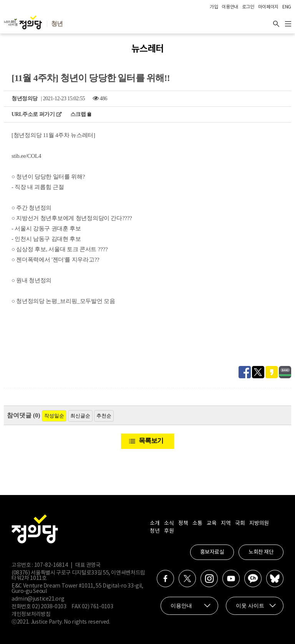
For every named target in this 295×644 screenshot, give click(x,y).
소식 (169, 523)
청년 (155, 531)
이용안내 (230, 7)
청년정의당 (25, 99)
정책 (183, 523)
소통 (197, 523)
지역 (226, 523)
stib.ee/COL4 (26, 156)
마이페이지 (268, 7)
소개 (155, 523)
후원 (169, 531)
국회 (240, 523)
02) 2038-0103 (49, 607)
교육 (211, 523)
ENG (287, 7)
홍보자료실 (212, 552)
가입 (214, 7)
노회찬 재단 (261, 552)
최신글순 (80, 416)
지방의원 (259, 523)
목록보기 (151, 441)
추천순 (104, 416)
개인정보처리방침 (31, 614)
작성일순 (54, 416)
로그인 (248, 7)
